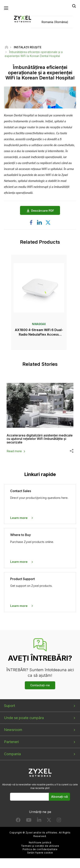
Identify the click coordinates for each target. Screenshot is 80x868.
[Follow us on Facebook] (18, 821)
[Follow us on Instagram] (59, 821)
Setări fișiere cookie (40, 853)
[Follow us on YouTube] (29, 821)
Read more (14, 451)
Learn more (19, 518)
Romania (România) (55, 22)
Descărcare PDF (44, 211)
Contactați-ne (40, 685)
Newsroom (13, 730)
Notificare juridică (40, 842)
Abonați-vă (59, 797)
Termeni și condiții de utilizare (40, 846)
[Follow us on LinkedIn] (39, 821)
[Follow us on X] (49, 821)
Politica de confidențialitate (40, 849)
